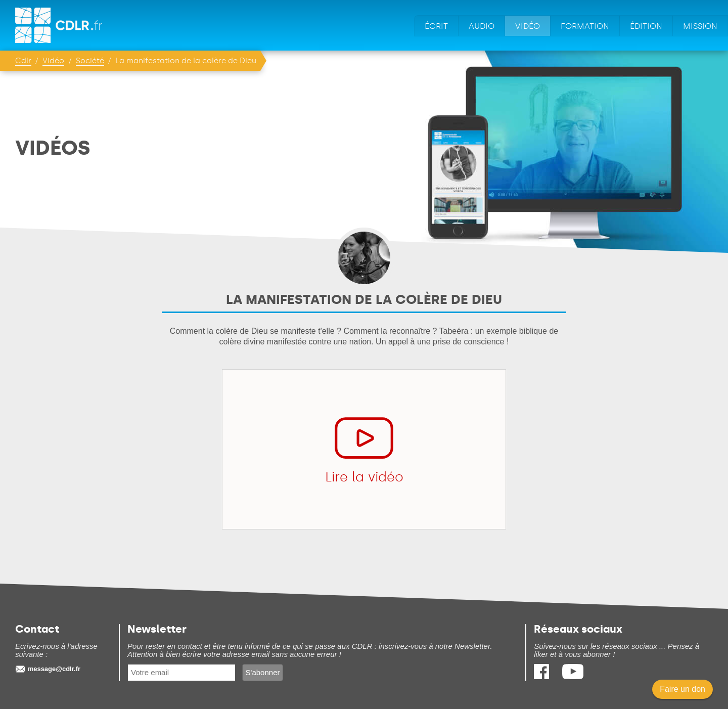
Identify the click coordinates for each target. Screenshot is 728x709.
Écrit (436, 26)
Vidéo (528, 26)
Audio (482, 26)
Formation (585, 26)
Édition (646, 26)
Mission (700, 26)
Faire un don (682, 689)
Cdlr (23, 61)
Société (90, 61)
